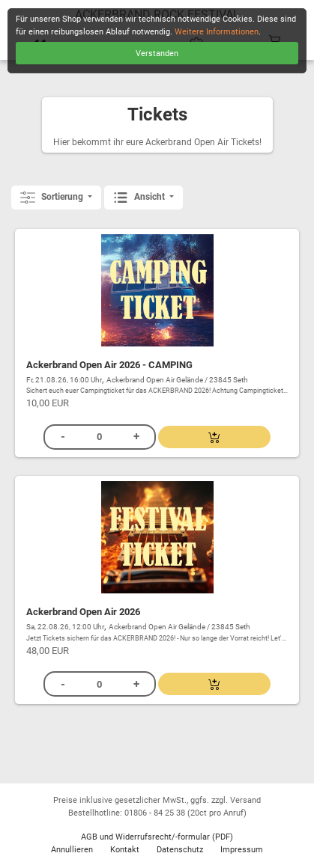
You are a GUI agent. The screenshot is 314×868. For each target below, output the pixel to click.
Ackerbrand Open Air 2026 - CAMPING (109, 365)
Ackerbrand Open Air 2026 (83, 612)
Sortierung (53, 198)
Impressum (242, 850)
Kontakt (125, 850)
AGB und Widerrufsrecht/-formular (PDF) (157, 837)
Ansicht (140, 198)
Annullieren (72, 850)
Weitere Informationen (217, 32)
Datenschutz (180, 850)
